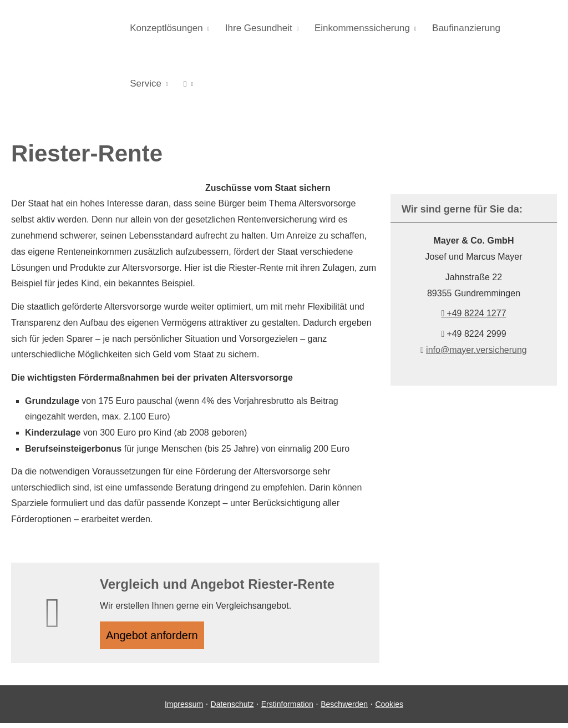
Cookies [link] (389, 709)
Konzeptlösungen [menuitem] (165, 29)
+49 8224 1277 (473, 313)
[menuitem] (133, 84)
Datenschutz (232, 709)
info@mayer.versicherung (476, 350)
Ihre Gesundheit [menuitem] (255, 29)
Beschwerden (344, 709)
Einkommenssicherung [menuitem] (356, 29)
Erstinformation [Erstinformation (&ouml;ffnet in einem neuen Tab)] (287, 709)
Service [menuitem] (521, 29)
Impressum (184, 709)
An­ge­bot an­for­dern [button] (157, 637)
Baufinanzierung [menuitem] (457, 29)
